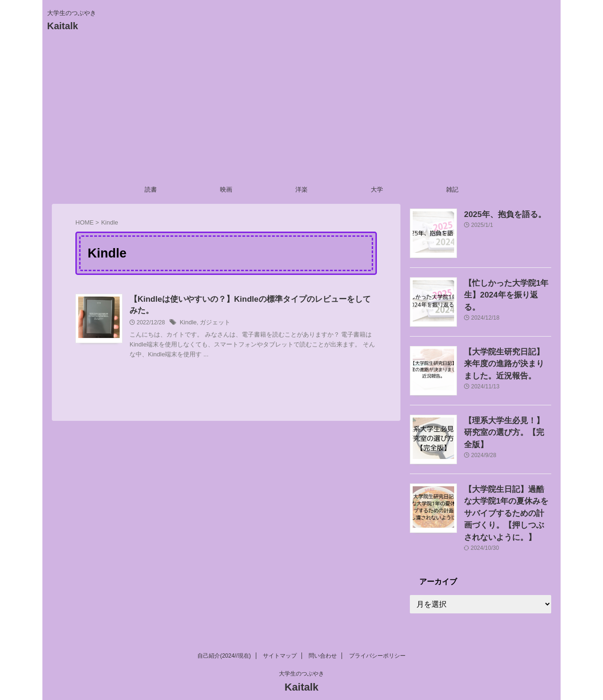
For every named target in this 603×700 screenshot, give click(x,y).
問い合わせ (323, 638)
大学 (377, 189)
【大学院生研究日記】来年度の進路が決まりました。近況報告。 (507, 362)
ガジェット (212, 324)
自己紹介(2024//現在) (224, 638)
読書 (151, 189)
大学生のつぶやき (301, 656)
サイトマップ (280, 638)
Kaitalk (63, 26)
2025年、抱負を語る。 (498, 214)
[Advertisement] (301, 110)
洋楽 (301, 189)
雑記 (452, 189)
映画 (226, 189)
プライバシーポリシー (377, 638)
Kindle (187, 324)
